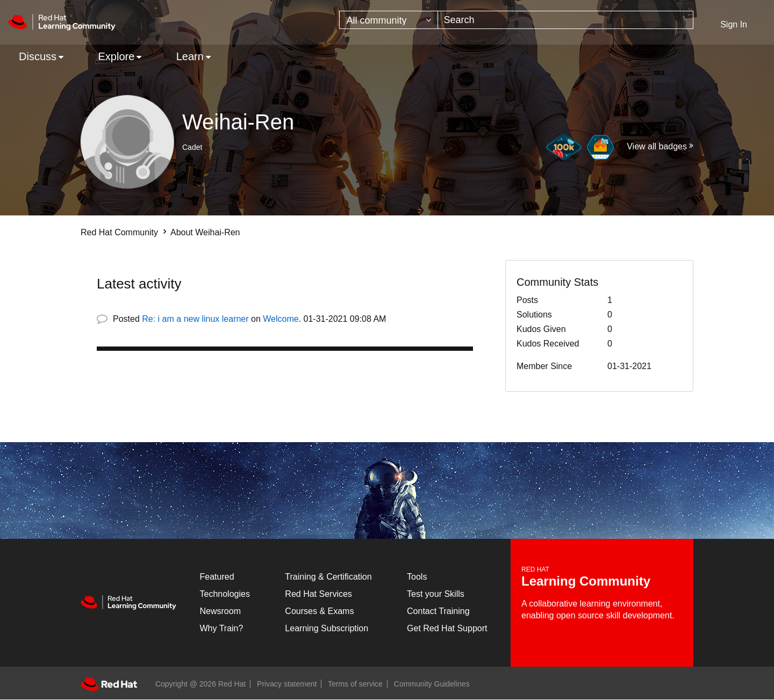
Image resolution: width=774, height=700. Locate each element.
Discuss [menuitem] (38, 56)
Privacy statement (287, 684)
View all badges (657, 146)
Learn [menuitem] (190, 56)
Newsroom (220, 611)
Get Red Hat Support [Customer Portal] (447, 628)
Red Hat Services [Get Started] (318, 594)
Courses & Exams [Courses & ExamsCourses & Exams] (319, 611)
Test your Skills (436, 594)
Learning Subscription (327, 628)
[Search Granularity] (389, 20)
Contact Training (438, 611)
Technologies (225, 594)
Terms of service (355, 684)
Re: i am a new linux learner (195, 319)
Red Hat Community (119, 232)
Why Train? (222, 628)
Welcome (281, 319)
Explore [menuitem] (116, 56)
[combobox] (565, 20)
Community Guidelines (432, 684)
